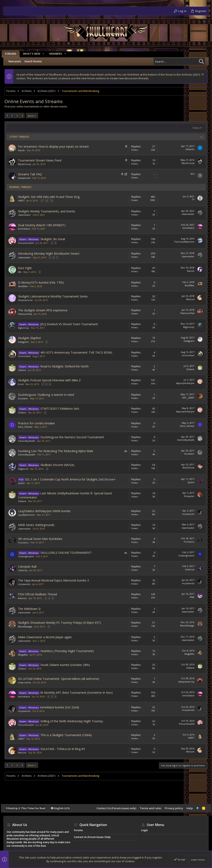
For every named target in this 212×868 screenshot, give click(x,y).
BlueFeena (186, 468)
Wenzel (188, 299)
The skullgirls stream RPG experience (45, 310)
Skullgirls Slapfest (32, 338)
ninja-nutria (27, 682)
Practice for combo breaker (39, 423)
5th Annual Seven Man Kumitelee (42, 539)
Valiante (188, 149)
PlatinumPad (27, 314)
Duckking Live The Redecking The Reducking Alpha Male (58, 451)
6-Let (23, 384)
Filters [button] (194, 128)
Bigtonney (26, 328)
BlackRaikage (27, 627)
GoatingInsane (28, 556)
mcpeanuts (186, 514)
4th (22, 272)
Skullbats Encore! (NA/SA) (60, 465)
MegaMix (25, 655)
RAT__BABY (186, 398)
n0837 (23, 200)
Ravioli (189, 271)
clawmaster (27, 215)
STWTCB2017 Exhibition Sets (62, 409)
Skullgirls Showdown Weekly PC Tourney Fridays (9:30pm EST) (62, 623)
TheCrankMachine (182, 242)
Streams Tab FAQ (32, 174)
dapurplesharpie (183, 383)
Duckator (25, 398)
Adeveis (25, 598)
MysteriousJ (27, 164)
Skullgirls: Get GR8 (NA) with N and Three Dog (51, 197)
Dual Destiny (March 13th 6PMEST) (44, 225)
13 (54, 200)
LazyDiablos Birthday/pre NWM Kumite (47, 511)
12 (49, 200)
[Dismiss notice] (200, 75)
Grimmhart (27, 356)
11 (44, 200)
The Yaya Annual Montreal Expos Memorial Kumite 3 (56, 580)
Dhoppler (187, 496)
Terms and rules (148, 808)
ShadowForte (28, 300)
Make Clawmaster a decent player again (47, 637)
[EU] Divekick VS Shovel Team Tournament (71, 324)
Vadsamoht (26, 178)
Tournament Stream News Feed (42, 160)
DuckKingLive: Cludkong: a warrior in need (48, 395)
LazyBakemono (29, 515)
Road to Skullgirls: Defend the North (67, 366)
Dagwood (25, 469)
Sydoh (24, 483)
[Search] (179, 61)
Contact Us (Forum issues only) (114, 808)
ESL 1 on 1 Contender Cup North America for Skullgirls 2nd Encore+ (73, 479)
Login (145, 830)
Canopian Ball (30, 566)
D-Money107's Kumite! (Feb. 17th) (43, 282)
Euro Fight (27, 268)
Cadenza (25, 570)
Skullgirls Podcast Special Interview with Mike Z (52, 380)
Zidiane (24, 370)
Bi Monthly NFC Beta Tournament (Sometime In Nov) (79, 693)
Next (33, 116)
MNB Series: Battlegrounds (39, 525)
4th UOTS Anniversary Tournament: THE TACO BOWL (79, 352)
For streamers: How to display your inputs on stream (56, 146)
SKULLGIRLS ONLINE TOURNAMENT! (68, 553)
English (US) (63, 808)
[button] (45, 54)
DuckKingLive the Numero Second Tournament (74, 437)
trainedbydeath (29, 441)
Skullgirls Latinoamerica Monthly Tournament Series (55, 296)
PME (190, 597)
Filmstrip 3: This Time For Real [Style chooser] (28, 808)
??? (191, 199)
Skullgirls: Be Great (55, 239)
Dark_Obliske (28, 427)
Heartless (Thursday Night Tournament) (69, 651)
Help (187, 808)
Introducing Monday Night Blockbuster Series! (51, 253)
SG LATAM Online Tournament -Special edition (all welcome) (61, 679)
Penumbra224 (28, 243)
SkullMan (25, 286)
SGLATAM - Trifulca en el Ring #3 (65, 749)
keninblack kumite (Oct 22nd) (62, 707)
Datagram (26, 342)
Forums (78, 830)
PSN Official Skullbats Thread (40, 594)
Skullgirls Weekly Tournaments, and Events (49, 211)
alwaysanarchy (184, 682)
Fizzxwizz (26, 542)
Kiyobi (24, 150)
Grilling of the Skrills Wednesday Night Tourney (74, 721)
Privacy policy (172, 808)
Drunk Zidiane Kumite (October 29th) (67, 665)
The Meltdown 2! (32, 609)
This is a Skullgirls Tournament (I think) (68, 735)
